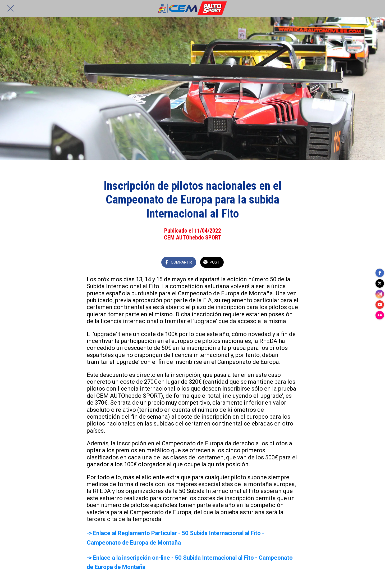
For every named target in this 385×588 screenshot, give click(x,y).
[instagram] (380, 294)
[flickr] (380, 315)
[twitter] (380, 283)
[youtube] (380, 305)
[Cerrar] (11, 8)
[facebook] (380, 273)
